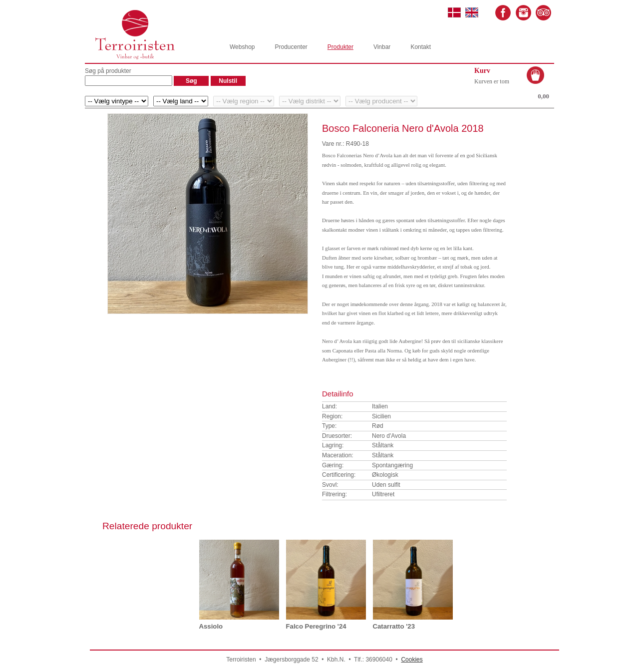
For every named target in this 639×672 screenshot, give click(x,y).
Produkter (340, 47)
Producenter (291, 47)
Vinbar (382, 47)
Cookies (412, 660)
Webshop (242, 47)
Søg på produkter (108, 71)
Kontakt (421, 47)
